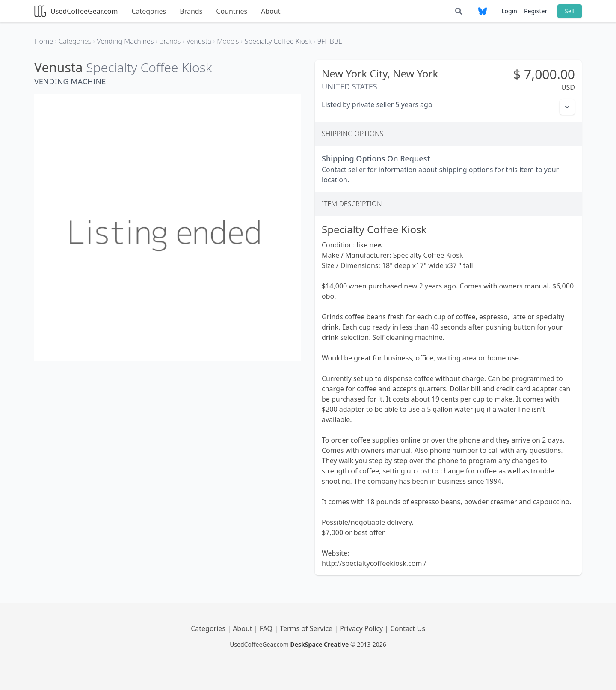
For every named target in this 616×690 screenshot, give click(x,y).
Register (536, 11)
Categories (149, 11)
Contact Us (407, 628)
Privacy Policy (362, 628)
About (271, 11)
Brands (191, 11)
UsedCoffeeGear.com (76, 11)
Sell (570, 11)
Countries (232, 11)
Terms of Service (307, 628)
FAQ (267, 628)
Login (509, 11)
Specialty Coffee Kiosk (149, 67)
